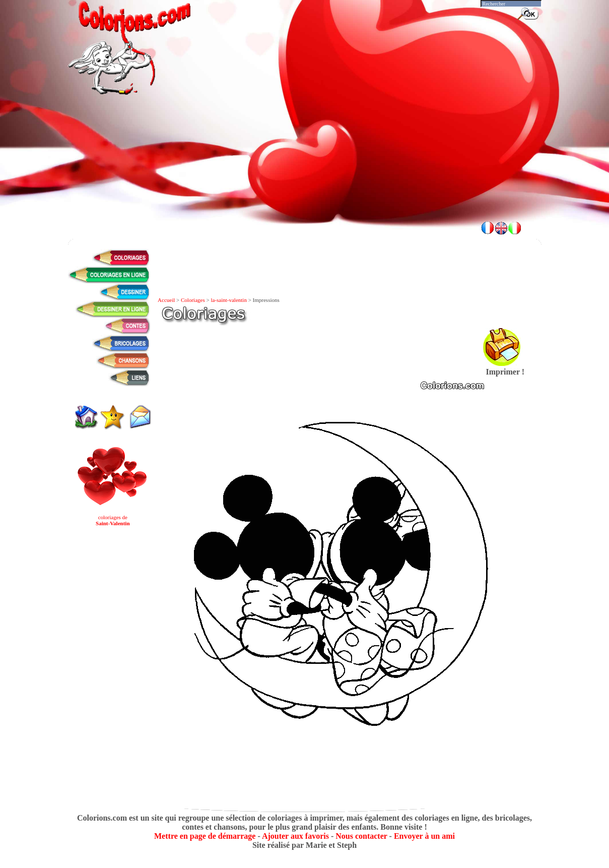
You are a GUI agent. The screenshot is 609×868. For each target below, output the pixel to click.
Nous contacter (361, 836)
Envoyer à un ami (424, 836)
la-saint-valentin (228, 300)
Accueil (166, 300)
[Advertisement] (305, 187)
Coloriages (193, 300)
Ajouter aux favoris (295, 836)
